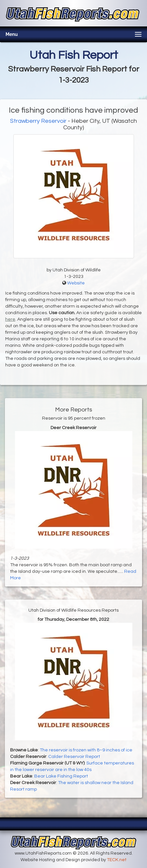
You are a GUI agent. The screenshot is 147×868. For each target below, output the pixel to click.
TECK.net (117, 860)
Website (76, 283)
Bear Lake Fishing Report (61, 776)
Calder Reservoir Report (74, 757)
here (10, 319)
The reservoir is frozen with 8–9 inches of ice (86, 750)
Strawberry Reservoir (38, 121)
